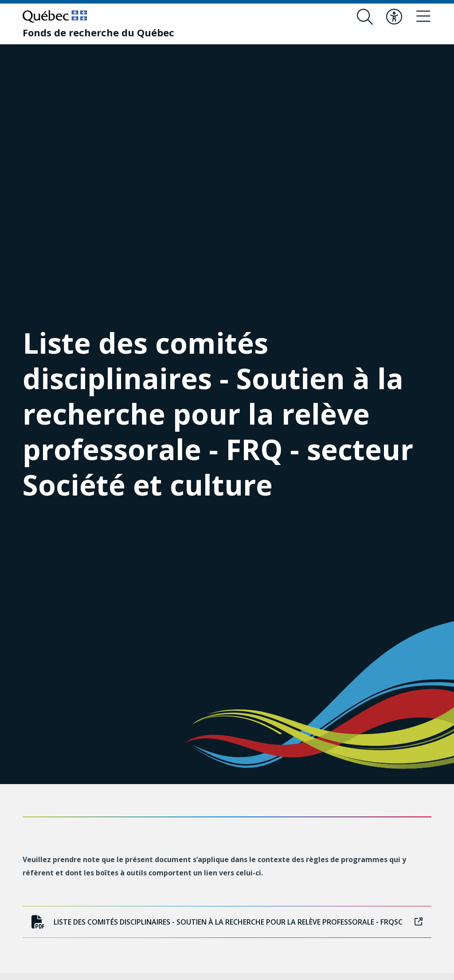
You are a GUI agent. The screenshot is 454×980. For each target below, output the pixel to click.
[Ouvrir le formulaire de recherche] (365, 17)
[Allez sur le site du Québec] (55, 16)
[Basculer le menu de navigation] (423, 17)
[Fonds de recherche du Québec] (98, 32)
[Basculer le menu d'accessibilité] (394, 17)
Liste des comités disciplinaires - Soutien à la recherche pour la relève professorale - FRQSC (227, 922)
